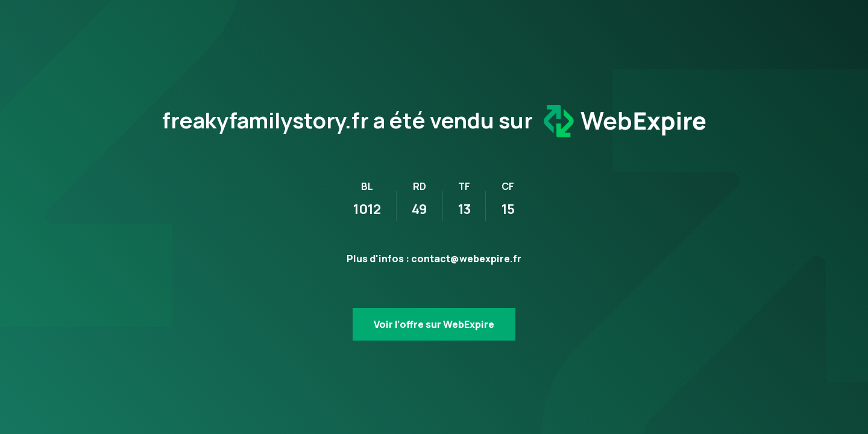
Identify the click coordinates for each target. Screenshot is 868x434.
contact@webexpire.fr (466, 259)
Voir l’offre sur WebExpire (434, 324)
